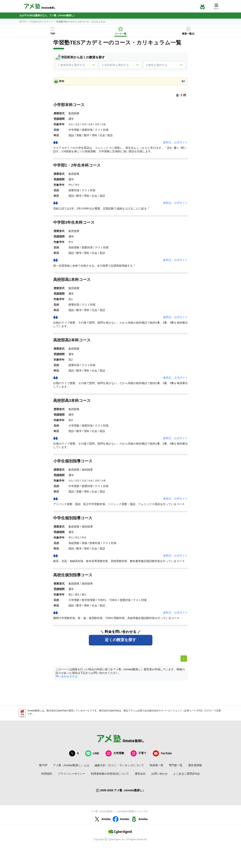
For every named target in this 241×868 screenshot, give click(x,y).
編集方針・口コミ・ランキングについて (119, 765)
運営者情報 (195, 765)
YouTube (162, 753)
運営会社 (140, 774)
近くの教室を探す (120, 640)
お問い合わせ (159, 774)
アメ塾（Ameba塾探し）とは (71, 765)
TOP (53, 34)
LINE (92, 753)
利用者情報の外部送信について (110, 774)
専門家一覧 (176, 765)
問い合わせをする (67, 676)
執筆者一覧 (156, 765)
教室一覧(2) (188, 34)
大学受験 (115, 753)
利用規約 (47, 774)
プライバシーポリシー (72, 774)
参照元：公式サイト (175, 142)
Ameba (102, 819)
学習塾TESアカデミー (41, 22)
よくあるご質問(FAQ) (186, 774)
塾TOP (23, 22)
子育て (138, 753)
